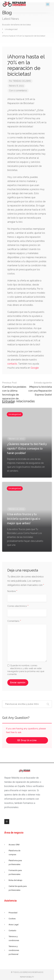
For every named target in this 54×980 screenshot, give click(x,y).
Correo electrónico (18, 606)
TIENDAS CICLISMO (22, 81)
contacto (12, 364)
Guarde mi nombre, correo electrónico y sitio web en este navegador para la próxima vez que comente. (26, 670)
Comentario (14, 621)
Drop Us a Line (27, 740)
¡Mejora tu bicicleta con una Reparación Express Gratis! (40, 388)
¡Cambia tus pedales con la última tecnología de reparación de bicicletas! (15, 392)
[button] (48, 4)
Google (35, 368)
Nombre (12, 591)
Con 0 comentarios (18, 91)
